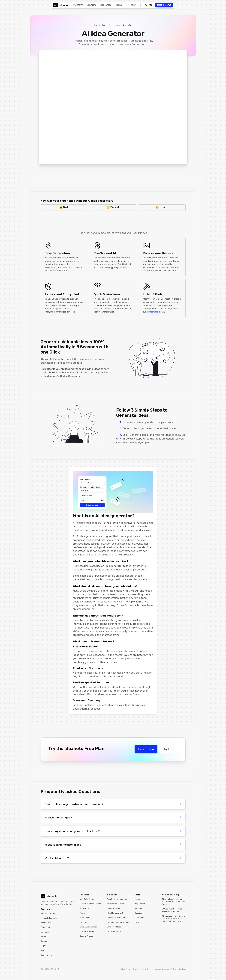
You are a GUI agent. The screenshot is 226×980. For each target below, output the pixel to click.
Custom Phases (86, 936)
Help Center (140, 904)
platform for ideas (155, 312)
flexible (57, 901)
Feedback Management (117, 899)
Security (151, 969)
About (158, 969)
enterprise (68, 904)
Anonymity (84, 908)
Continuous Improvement (118, 922)
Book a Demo (164, 5)
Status (122, 969)
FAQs (137, 922)
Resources (106, 5)
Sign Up (44, 950)
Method (138, 899)
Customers (139, 918)
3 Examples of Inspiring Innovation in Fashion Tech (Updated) (173, 902)
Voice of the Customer (117, 904)
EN (135, 5)
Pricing (118, 5)
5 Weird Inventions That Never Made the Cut (172, 910)
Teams (83, 913)
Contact (44, 941)
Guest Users (85, 918)
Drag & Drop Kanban (89, 927)
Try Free (148, 5)
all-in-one (65, 901)
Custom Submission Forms (91, 904)
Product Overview (48, 914)
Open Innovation (114, 931)
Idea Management (115, 913)
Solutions (92, 5)
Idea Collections (87, 899)
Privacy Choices (133, 969)
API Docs (138, 908)
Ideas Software (114, 908)
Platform (78, 5)
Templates (45, 927)
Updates (138, 913)
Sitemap (166, 969)
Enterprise (45, 932)
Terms (143, 969)
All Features (46, 923)
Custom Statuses (87, 931)
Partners (174, 969)
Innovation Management (118, 918)
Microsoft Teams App (50, 918)
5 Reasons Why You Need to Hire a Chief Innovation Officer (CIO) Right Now (174, 919)
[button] (79, 5)
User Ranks (84, 922)
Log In (43, 946)
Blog (176, 895)
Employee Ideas (114, 927)
